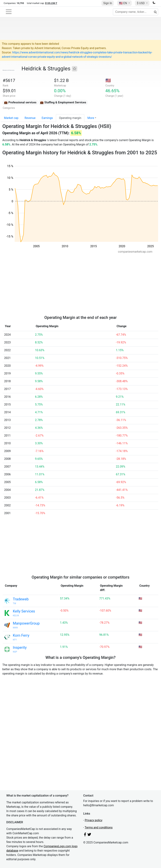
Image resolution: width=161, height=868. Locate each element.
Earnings (47, 118)
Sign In (108, 3)
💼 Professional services (20, 102)
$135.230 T (51, 3)
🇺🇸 (123, 3)
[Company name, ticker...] (135, 12)
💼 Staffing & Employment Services (63, 102)
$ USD (141, 3)
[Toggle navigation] (9, 12)
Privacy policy (94, 820)
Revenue (30, 118)
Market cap (11, 118)
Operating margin (70, 118)
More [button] (91, 118)
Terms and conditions (99, 827)
